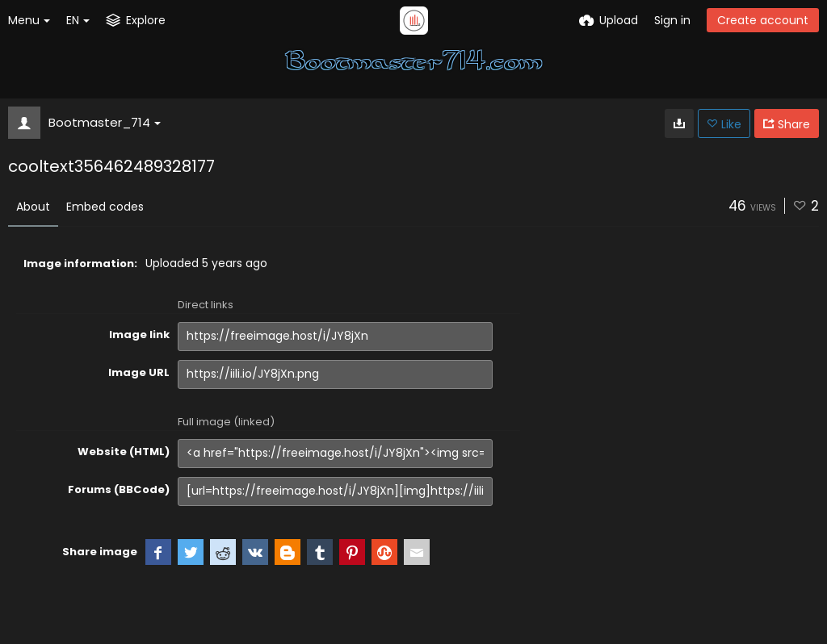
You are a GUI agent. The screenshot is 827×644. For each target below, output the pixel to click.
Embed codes (105, 207)
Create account (763, 20)
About (33, 207)
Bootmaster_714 (105, 122)
